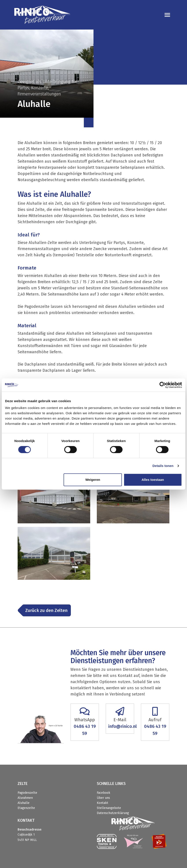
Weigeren (93, 480)
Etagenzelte (26, 808)
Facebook (104, 793)
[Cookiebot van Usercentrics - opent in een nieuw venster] (163, 385)
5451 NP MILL (27, 840)
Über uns (103, 798)
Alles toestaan (153, 480)
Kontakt (103, 803)
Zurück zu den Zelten (46, 610)
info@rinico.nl (123, 726)
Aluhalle (24, 803)
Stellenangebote (109, 808)
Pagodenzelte (27, 793)
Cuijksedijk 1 (26, 835)
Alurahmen (25, 798)
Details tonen (163, 466)
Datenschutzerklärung (113, 813)
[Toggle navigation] (167, 15)
